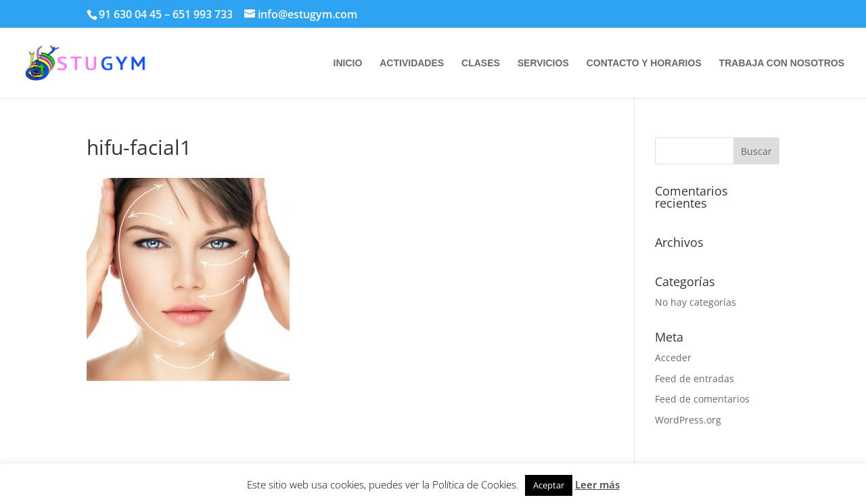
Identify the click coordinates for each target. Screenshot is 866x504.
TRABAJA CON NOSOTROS (782, 63)
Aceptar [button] (549, 485)
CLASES (481, 63)
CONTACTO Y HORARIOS (644, 63)
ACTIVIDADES (412, 63)
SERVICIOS (543, 63)
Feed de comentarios (702, 399)
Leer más (597, 484)
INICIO (348, 63)
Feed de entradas (694, 379)
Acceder (673, 358)
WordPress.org (688, 420)
